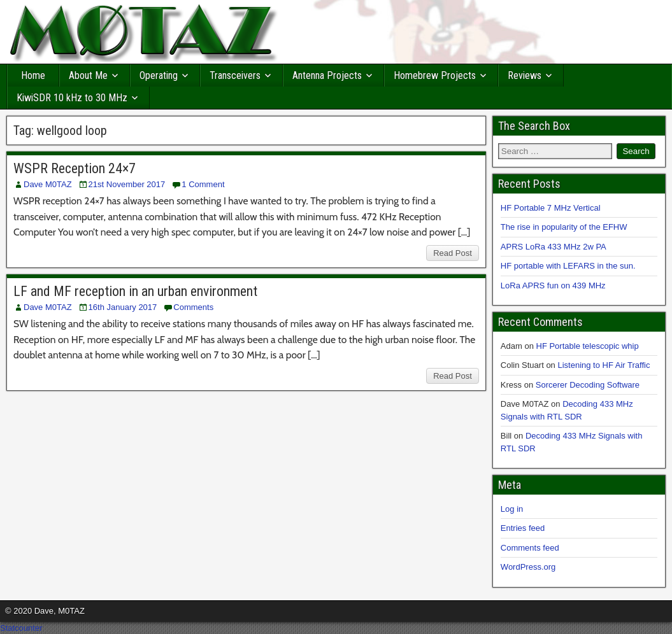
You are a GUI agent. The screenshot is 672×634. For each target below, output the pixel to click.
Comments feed (530, 548)
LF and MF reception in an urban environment (135, 291)
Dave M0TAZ (48, 184)
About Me (88, 75)
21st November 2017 (127, 184)
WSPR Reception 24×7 (75, 168)
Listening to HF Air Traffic (604, 365)
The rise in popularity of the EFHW (564, 227)
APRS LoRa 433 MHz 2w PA (554, 247)
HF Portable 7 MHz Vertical (551, 208)
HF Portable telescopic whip (588, 346)
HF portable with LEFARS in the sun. (568, 266)
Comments (193, 307)
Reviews (525, 75)
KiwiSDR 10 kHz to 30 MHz (72, 98)
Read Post (453, 253)
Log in (512, 509)
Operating (159, 75)
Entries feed (523, 528)
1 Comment (203, 184)
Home (33, 75)
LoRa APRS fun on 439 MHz (553, 285)
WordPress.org (528, 567)
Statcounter (21, 628)
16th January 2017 (123, 307)
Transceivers (235, 75)
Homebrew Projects (435, 75)
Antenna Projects (327, 75)
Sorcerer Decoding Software (588, 385)
